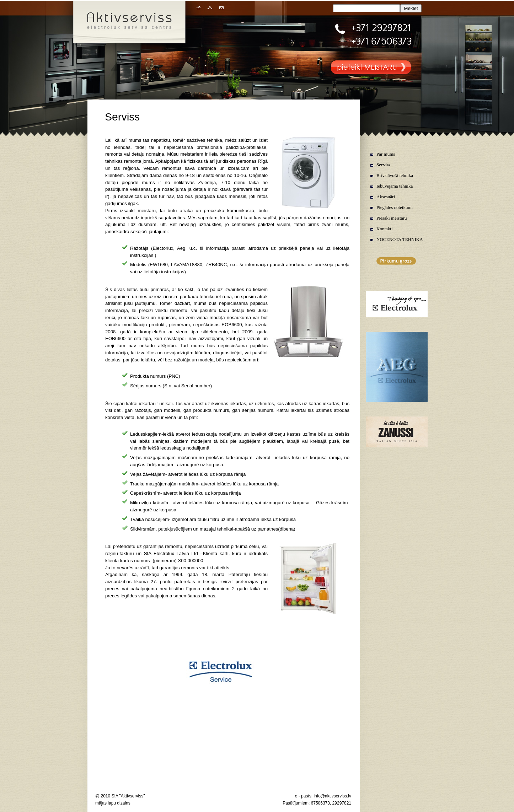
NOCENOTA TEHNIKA (400, 239)
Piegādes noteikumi (395, 207)
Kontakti (385, 229)
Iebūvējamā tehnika (395, 186)
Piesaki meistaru (392, 218)
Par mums (386, 154)
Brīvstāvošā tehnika (395, 175)
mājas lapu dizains (113, 803)
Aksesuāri (386, 197)
